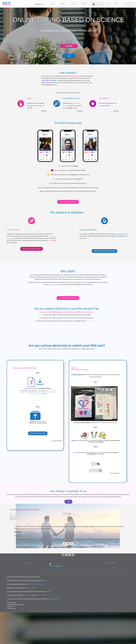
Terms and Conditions (110, 595)
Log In (69, 56)
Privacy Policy (26, 595)
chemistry (51, 240)
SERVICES (129, 4)
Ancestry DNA (23, 424)
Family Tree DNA (31, 424)
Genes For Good (51, 424)
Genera (49, 423)
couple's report (31, 620)
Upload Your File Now (38, 465)
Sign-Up (73, 4)
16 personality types (120, 234)
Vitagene (32, 426)
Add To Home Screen (68, 63)
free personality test (92, 353)
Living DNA (38, 426)
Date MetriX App (41, 627)
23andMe (53, 423)
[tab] (68, 597)
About (117, 4)
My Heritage (44, 424)
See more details (57, 473)
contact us (46, 612)
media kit (49, 623)
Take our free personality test (104, 251)
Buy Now (96, 496)
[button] (68, 597)
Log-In (63, 4)
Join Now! (69, 46)
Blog (107, 4)
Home (53, 4)
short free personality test (34, 616)
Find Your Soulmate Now (68, 202)
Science (84, 4)
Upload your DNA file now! (32, 249)
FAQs (68, 533)
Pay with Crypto (96, 502)
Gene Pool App (28, 627)
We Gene (38, 424)
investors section (55, 631)
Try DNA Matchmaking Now (68, 330)
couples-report (53, 285)
